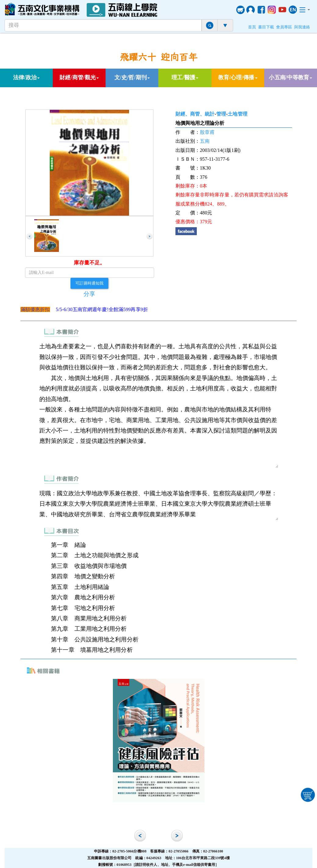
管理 (221, 114)
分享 (89, 294)
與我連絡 (302, 27)
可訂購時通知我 (89, 283)
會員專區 (284, 27)
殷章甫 (207, 132)
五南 (205, 141)
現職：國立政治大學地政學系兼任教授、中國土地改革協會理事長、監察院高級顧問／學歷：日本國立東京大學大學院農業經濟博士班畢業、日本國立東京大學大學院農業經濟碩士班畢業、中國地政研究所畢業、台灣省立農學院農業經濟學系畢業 (158, 504)
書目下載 (266, 27)
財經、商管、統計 (195, 114)
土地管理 (237, 114)
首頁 (252, 27)
